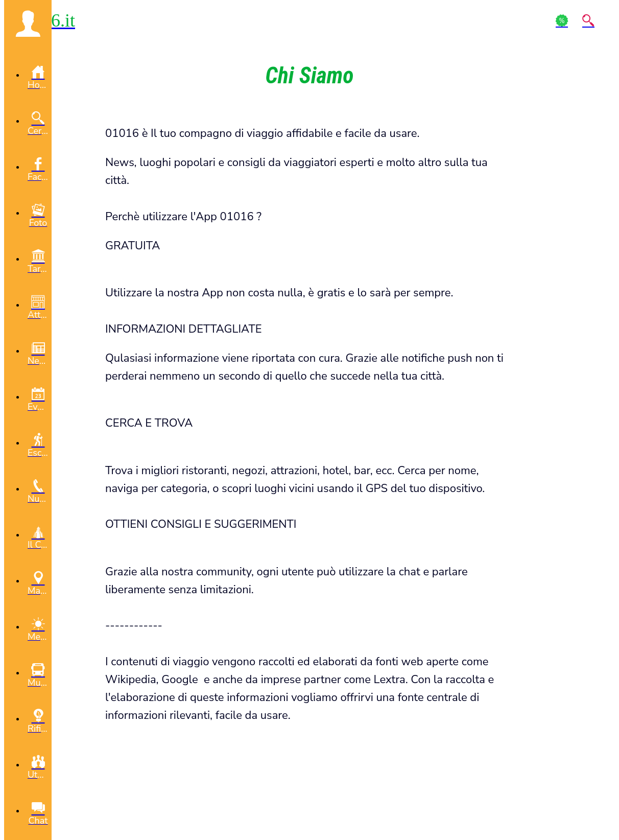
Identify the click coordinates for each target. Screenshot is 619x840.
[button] (28, 24)
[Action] (562, 20)
